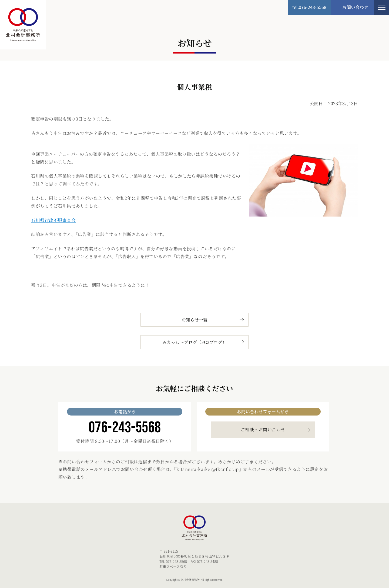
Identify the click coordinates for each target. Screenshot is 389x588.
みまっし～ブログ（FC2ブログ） (194, 342)
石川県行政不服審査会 (53, 220)
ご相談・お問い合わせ (263, 429)
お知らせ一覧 (194, 320)
